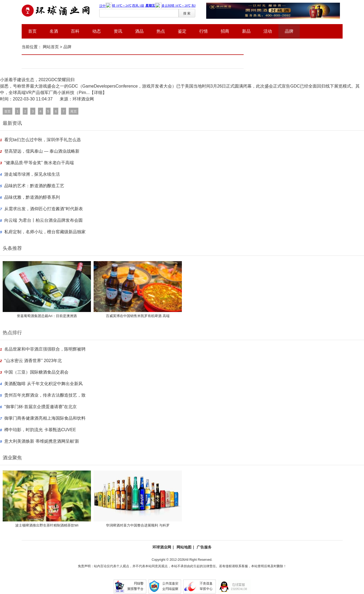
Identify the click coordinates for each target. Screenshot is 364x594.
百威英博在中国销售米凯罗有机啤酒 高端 (138, 316)
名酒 (54, 31)
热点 (161, 31)
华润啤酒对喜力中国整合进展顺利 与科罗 (138, 525)
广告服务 (204, 547)
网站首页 (51, 47)
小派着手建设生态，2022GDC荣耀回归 (37, 80)
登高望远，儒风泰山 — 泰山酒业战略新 (42, 151)
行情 (204, 31)
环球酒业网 (162, 547)
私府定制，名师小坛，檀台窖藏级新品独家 (45, 232)
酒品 (139, 31)
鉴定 (182, 31)
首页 (32, 31)
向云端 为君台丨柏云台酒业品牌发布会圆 (43, 220)
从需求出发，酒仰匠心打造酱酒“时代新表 (43, 209)
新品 (246, 31)
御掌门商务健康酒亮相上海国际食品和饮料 (45, 418)
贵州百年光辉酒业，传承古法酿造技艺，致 (45, 395)
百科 (75, 31)
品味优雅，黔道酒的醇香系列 (32, 197)
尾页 (74, 111)
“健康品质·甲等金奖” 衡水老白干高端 (39, 163)
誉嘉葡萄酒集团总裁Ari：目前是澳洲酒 (47, 316)
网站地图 (184, 547)
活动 (268, 31)
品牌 (289, 31)
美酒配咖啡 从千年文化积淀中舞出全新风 (43, 384)
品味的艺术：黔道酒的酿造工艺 (34, 186)
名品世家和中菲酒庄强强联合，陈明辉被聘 (45, 349)
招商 (225, 31)
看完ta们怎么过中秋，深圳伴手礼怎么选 (42, 140)
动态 (97, 31)
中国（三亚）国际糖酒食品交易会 (36, 372)
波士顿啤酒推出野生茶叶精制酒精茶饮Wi (47, 525)
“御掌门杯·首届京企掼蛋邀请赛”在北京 (41, 407)
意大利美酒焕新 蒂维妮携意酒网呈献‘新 (42, 441)
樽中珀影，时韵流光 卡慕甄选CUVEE (40, 430)
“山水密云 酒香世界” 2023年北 (33, 361)
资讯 (118, 31)
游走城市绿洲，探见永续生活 (32, 174)
